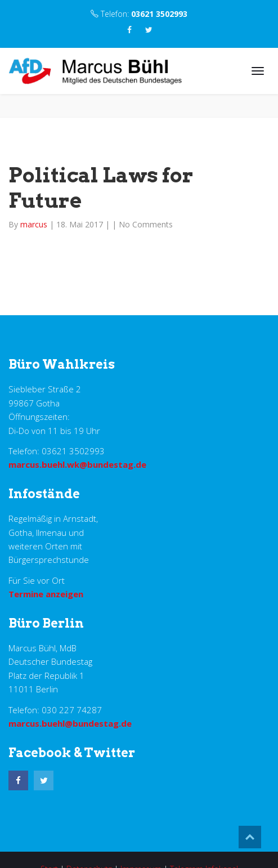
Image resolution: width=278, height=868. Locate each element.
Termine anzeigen (46, 594)
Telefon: (139, 14)
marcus (35, 224)
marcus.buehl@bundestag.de (70, 723)
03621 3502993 (159, 14)
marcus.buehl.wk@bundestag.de (77, 464)
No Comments (146, 224)
